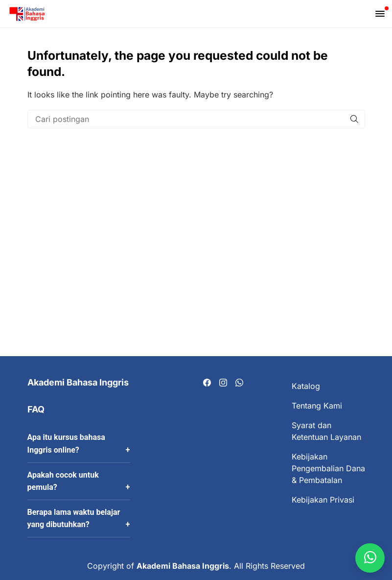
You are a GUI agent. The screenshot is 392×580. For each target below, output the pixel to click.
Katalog (306, 386)
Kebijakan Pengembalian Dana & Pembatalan (328, 468)
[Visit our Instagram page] (223, 383)
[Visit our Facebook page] (207, 383)
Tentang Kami (317, 406)
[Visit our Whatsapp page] (239, 383)
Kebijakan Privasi (323, 500)
